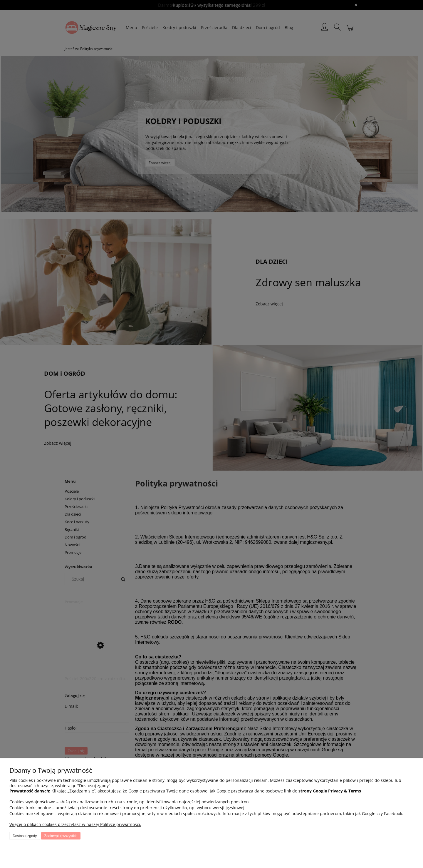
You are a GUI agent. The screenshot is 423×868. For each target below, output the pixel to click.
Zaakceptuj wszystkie (61, 836)
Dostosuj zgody (25, 836)
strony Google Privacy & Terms (330, 791)
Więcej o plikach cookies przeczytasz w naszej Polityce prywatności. (75, 824)
